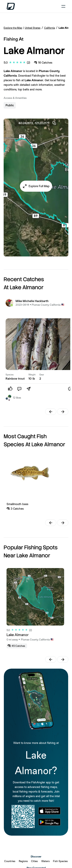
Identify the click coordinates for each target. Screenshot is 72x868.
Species (10, 375)
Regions (23, 861)
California (50, 28)
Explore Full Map (39, 186)
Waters (46, 861)
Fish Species (60, 861)
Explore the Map (13, 28)
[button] (36, 186)
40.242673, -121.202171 (37, 123)
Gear (42, 375)
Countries (10, 861)
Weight (32, 375)
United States (33, 28)
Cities (34, 861)
